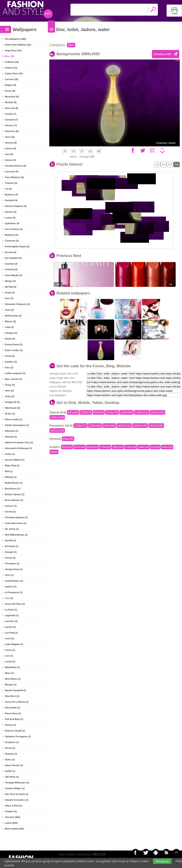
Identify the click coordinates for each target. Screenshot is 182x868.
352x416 (67, 447)
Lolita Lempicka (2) (15, 373)
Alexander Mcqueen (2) (17, 304)
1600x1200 (57, 417)
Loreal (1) (10, 661)
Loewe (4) (10, 218)
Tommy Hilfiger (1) (15, 788)
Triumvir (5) (11, 183)
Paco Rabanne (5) (14, 177)
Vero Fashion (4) (14, 229)
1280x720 (81, 426)
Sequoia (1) (11, 754)
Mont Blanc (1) (13, 679)
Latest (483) (11, 823)
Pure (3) (9, 298)
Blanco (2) (10, 321)
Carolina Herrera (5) (16, 166)
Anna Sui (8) (12, 108)
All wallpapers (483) (16, 39)
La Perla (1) (11, 610)
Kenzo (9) (10, 91)
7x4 (177, 164)
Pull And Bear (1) (14, 719)
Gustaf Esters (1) (14, 581)
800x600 (99, 412)
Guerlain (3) (11, 264)
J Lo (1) (9, 598)
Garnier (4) (11, 212)
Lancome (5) (12, 171)
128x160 (131, 447)
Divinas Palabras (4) (16, 206)
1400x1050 (158, 412)
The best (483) (13, 817)
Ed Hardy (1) (12, 546)
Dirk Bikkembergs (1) (16, 535)
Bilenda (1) (11, 477)
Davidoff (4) (11, 200)
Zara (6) (9, 154)
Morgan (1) (11, 685)
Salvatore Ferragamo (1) (18, 736)
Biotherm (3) (12, 235)
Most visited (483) (14, 829)
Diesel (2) (10, 339)
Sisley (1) (10, 759)
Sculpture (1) (12, 742)
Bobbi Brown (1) (14, 483)
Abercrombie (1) (14, 419)
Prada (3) (10, 293)
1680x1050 (140, 426)
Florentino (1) (12, 563)
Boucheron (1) (13, 489)
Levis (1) (10, 638)
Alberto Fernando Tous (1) (19, 442)
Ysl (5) (8, 189)
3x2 (164, 164)
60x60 (54, 452)
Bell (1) (9, 471)
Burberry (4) (11, 195)
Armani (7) (11, 114)
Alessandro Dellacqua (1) (18, 448)
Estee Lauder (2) (14, 350)
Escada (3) (11, 252)
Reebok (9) (11, 102)
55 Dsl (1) (10, 414)
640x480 (73, 412)
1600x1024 (124, 426)
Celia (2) (9, 327)
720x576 (86, 412)
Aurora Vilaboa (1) (15, 460)
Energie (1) (11, 552)
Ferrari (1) (10, 558)
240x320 (93, 447)
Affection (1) (12, 431)
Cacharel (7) (11, 120)
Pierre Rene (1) (13, 713)
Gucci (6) (10, 137)
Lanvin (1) (10, 627)
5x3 (170, 164)
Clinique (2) (11, 333)
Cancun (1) (11, 506)
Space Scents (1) (14, 765)
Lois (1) (9, 656)
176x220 (105, 447)
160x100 (118, 447)
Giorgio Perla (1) (14, 569)
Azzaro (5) (10, 160)
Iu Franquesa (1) (14, 592)
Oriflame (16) (12, 62)
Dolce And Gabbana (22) (18, 45)
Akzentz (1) (11, 437)
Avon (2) (9, 310)
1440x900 (109, 426)
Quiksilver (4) (12, 223)
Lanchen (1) (11, 621)
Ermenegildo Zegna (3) (17, 246)
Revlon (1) (10, 725)
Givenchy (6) (12, 131)
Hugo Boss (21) (13, 50)
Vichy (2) (10, 396)
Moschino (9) (12, 97)
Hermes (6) (11, 143)
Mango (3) (10, 281)
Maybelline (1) (12, 667)
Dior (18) (10, 56)
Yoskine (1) (11, 811)
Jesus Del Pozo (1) (15, 604)
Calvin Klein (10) (14, 73)
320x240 (80, 447)
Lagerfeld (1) (12, 615)
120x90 (155, 447)
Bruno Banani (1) (14, 500)
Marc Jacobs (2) (14, 379)
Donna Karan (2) (14, 344)
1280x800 (95, 426)
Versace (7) (11, 125)
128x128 (143, 447)
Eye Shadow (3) (13, 258)
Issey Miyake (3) (14, 275)
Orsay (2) (10, 385)
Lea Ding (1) (11, 633)
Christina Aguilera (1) (16, 517)
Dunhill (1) (11, 540)
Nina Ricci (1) (12, 696)
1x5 (157, 164)
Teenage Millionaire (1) (17, 783)
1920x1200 (57, 430)
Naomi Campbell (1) (16, 690)
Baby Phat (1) (12, 465)
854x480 (68, 439)
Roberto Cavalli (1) (15, 731)
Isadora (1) (11, 587)
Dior (71, 45)
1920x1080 (156, 426)
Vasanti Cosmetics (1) (17, 800)
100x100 (167, 447)
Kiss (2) (9, 367)
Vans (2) (9, 391)
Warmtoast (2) (12, 408)
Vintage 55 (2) (12, 402)
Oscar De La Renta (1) (17, 702)
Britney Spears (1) (15, 494)
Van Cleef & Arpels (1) (17, 794)
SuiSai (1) (10, 771)
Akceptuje (162, 861)
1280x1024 (142, 412)
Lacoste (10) (12, 79)
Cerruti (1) (10, 512)
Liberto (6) (11, 148)
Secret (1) (10, 748)
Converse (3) (12, 241)
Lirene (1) (10, 650)
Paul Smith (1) (12, 708)
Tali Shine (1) (12, 777)
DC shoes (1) (12, 529)
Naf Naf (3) (11, 287)
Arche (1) (10, 454)
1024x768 (112, 412)
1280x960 (127, 412)
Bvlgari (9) (11, 85)
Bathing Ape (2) (13, 316)
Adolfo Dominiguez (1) (17, 425)
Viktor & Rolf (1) (14, 806)
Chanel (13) (11, 68)
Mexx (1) (9, 673)
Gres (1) (9, 575)
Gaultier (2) (11, 362)
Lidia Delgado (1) (14, 644)
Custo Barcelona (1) (16, 523)
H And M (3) (11, 269)
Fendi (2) (10, 356)
